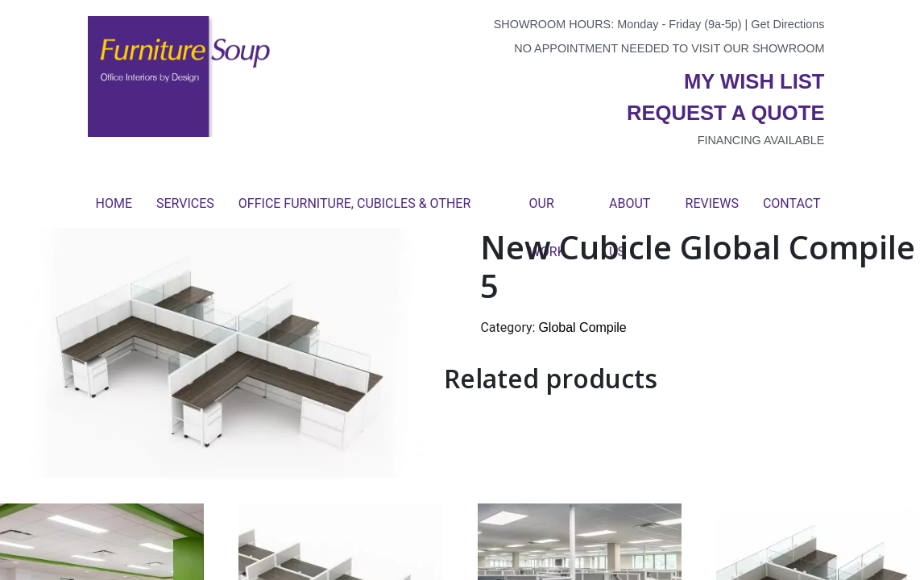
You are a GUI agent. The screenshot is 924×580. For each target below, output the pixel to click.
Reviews (712, 203)
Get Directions (787, 24)
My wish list (754, 81)
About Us (630, 212)
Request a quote (726, 113)
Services (185, 203)
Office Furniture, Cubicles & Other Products (354, 212)
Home (114, 203)
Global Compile (582, 327)
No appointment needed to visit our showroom (669, 48)
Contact (792, 203)
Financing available (761, 140)
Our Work (547, 212)
